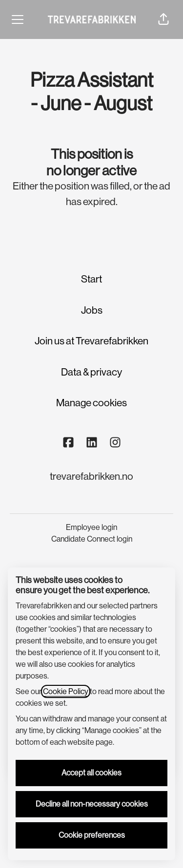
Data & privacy (91, 372)
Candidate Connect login (92, 539)
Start (91, 279)
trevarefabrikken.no (91, 476)
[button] (163, 19)
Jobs (92, 310)
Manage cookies (91, 403)
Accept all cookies (91, 773)
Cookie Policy (66, 691)
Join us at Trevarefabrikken (91, 341)
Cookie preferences (92, 835)
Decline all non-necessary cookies (92, 804)
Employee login (91, 527)
